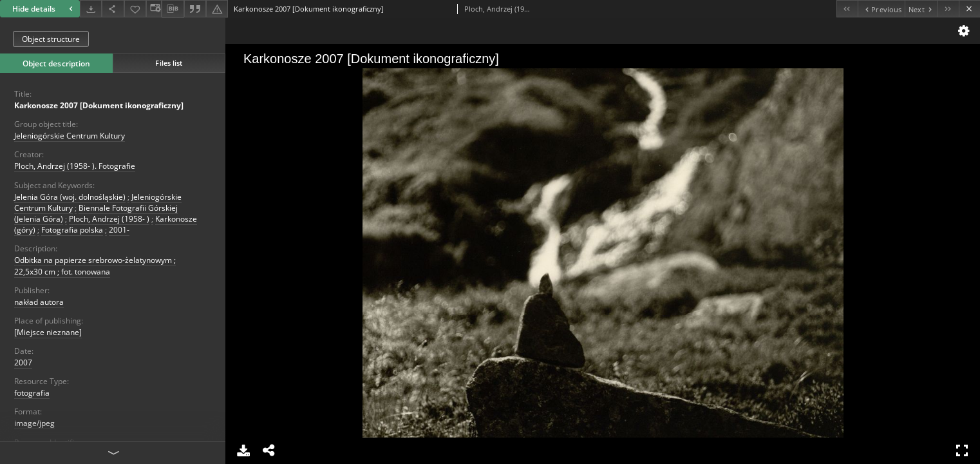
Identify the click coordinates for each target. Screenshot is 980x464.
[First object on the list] (847, 9)
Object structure (51, 39)
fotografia (32, 393)
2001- (119, 230)
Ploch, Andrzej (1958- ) (109, 219)
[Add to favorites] (135, 9)
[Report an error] (217, 9)
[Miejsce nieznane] (48, 332)
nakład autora (39, 302)
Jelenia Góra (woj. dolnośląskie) (70, 197)
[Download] (91, 9)
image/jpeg (34, 423)
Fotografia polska (72, 230)
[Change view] (154, 9)
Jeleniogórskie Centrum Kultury (70, 136)
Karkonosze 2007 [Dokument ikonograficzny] (99, 105)
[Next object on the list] (921, 9)
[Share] (113, 9)
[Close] (969, 9)
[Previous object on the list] (881, 9)
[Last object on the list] (948, 9)
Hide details (44, 9)
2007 (23, 362)
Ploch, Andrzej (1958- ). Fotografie (75, 166)
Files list (169, 63)
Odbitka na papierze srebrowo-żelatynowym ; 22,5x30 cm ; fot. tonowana (95, 266)
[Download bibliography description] (173, 9)
